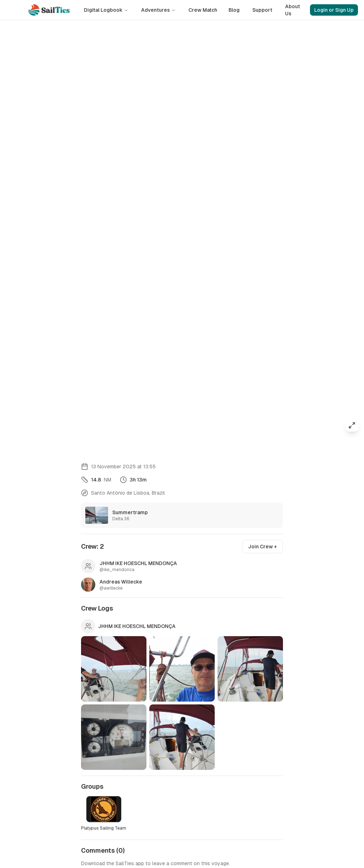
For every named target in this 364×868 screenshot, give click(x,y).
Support (262, 10)
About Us (293, 10)
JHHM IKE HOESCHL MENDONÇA (137, 626)
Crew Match (203, 10)
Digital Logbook (106, 10)
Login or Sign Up (334, 10)
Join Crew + (263, 547)
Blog (234, 10)
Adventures (158, 10)
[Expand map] (352, 425)
